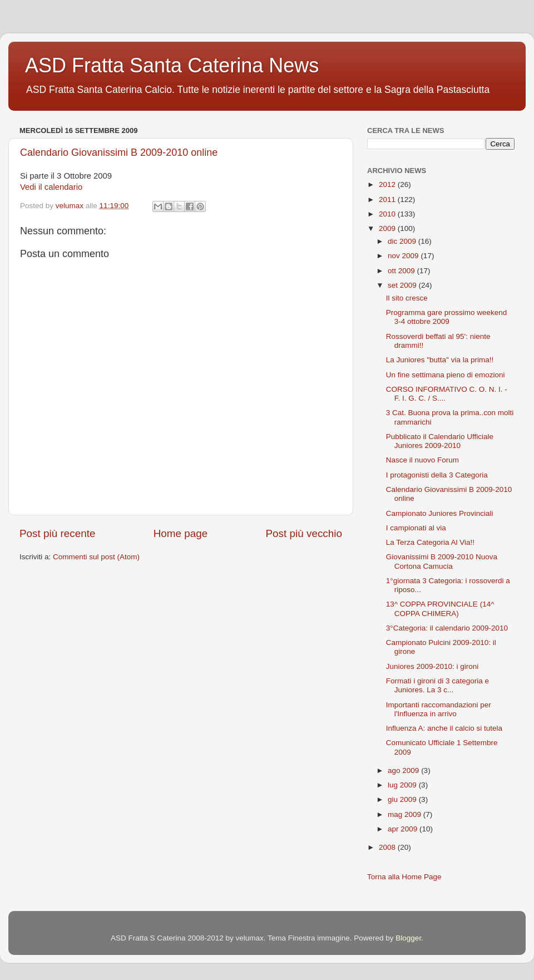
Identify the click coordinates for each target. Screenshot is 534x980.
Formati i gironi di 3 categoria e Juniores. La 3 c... (437, 685)
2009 (388, 228)
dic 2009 (403, 241)
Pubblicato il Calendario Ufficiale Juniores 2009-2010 (440, 441)
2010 (388, 214)
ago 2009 (404, 770)
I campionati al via (416, 528)
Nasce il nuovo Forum (422, 460)
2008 (388, 847)
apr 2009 (404, 829)
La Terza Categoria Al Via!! (430, 542)
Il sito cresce (407, 298)
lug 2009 (403, 785)
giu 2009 (403, 799)
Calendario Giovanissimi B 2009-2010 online (119, 152)
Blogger (408, 938)
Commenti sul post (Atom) (96, 557)
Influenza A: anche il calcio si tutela (444, 728)
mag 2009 (406, 814)
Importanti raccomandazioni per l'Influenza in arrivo (439, 709)
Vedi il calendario (51, 187)
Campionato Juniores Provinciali (440, 513)
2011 (388, 200)
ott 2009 (402, 271)
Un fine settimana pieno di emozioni (446, 375)
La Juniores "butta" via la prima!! (440, 360)
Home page (181, 533)
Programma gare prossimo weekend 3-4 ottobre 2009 (447, 317)
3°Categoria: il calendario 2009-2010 (447, 628)
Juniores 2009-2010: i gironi (432, 666)
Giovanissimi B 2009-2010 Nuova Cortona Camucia (442, 561)
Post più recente (58, 533)
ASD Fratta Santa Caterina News (172, 65)
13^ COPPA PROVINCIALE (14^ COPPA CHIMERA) (440, 609)
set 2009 (403, 285)
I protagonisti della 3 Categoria (437, 475)
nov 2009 (404, 256)
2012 (388, 184)
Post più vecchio (304, 533)
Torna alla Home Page (404, 877)
